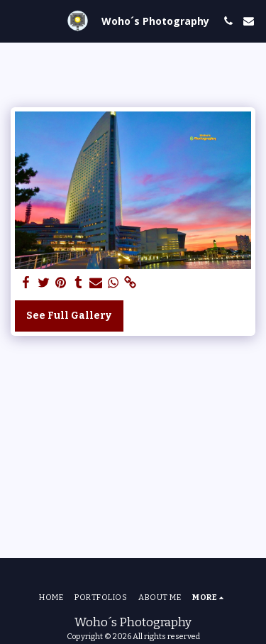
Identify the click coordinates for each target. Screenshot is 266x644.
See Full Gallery (69, 316)
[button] (16, 21)
